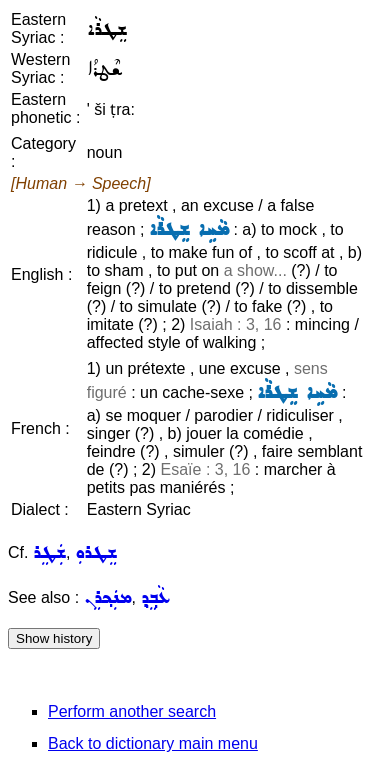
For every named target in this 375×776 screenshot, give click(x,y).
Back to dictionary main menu (153, 743)
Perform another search (132, 711)
